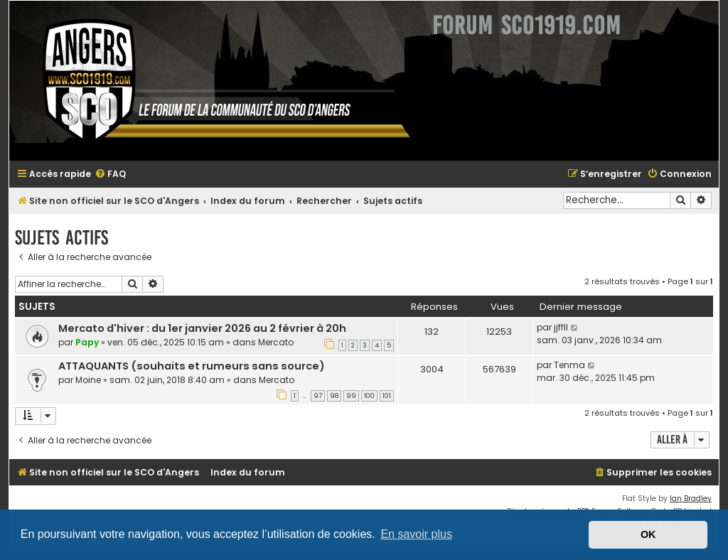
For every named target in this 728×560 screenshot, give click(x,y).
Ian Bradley (691, 499)
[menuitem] (110, 174)
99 (351, 396)
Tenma (569, 365)
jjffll (561, 327)
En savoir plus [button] (416, 534)
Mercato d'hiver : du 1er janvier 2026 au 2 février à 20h (202, 328)
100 (369, 396)
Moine (88, 380)
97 (318, 396)
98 (334, 396)
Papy (87, 342)
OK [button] (648, 534)
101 (387, 396)
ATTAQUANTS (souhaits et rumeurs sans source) (192, 366)
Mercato (276, 342)
